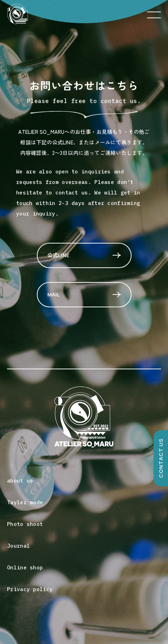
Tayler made (25, 502)
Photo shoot (25, 524)
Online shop (25, 567)
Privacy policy (30, 589)
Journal (18, 546)
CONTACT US (161, 458)
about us (20, 481)
